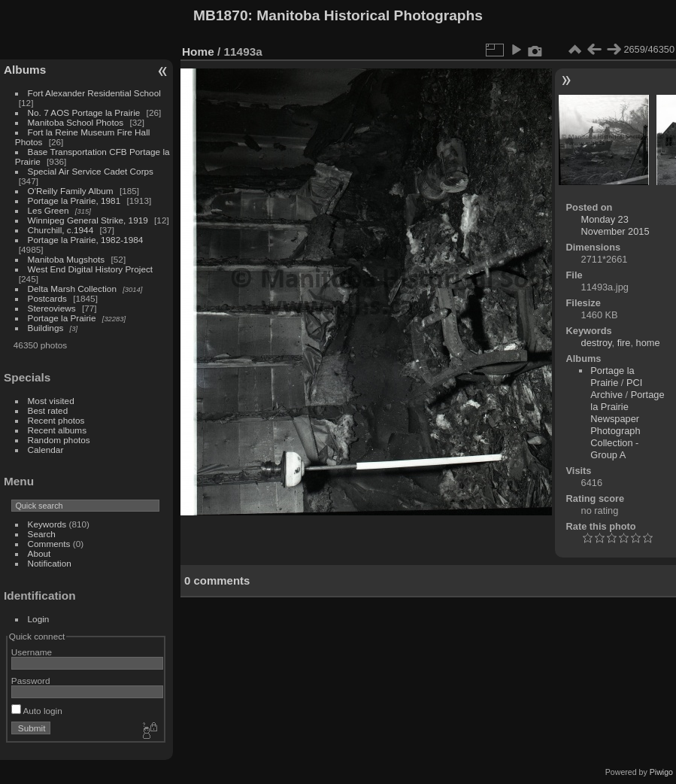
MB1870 (221, 15)
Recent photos (56, 420)
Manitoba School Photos (76, 122)
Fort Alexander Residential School (94, 93)
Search (42, 534)
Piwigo (661, 772)
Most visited (51, 401)
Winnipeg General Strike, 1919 (88, 220)
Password (31, 681)
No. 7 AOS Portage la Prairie (84, 112)
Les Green (49, 210)
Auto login (37, 711)
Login (39, 619)
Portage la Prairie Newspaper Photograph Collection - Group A (627, 425)
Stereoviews (52, 308)
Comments (49, 544)
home (648, 343)
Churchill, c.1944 (61, 230)
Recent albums (57, 430)
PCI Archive (616, 389)
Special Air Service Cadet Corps (91, 171)
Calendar (46, 450)
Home (198, 52)
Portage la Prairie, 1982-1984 (86, 240)
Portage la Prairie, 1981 (74, 201)
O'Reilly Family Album (71, 191)
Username (32, 652)
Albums (25, 70)
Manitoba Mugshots (67, 259)
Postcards (47, 298)
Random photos (59, 440)
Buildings (46, 328)
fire (624, 343)
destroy (597, 343)
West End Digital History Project (91, 269)
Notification (50, 563)
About (39, 553)
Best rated (48, 410)
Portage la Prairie (62, 318)
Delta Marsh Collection (72, 289)
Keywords (47, 524)
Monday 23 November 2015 (615, 225)
